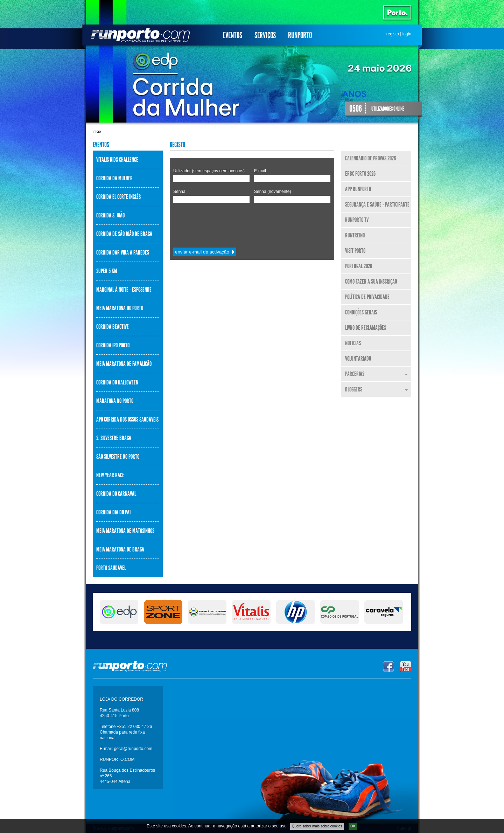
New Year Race (110, 475)
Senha (179, 192)
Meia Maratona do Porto (120, 308)
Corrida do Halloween (117, 382)
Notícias (353, 343)
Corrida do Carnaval (116, 494)
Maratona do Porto (115, 401)
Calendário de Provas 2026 (370, 158)
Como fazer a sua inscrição (371, 282)
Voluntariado (358, 359)
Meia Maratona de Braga (120, 549)
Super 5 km (107, 271)
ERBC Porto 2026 (360, 174)
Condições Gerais (361, 312)
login (407, 34)
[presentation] (226, 223)
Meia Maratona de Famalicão (124, 364)
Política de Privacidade (367, 297)
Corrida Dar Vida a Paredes (123, 252)
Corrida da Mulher (114, 178)
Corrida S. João (110, 215)
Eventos (233, 35)
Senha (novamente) (272, 192)
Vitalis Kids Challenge (117, 160)
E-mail (260, 171)
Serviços (265, 35)
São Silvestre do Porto (118, 457)
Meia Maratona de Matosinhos (125, 531)
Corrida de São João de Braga (124, 234)
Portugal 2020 (359, 266)
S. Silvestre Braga (114, 438)
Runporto (300, 35)
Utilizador (209, 171)
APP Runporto (358, 189)
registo (393, 34)
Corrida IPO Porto (113, 345)
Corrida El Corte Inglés (118, 197)
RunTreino (355, 235)
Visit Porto (355, 251)
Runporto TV (357, 220)
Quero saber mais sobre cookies (317, 826)
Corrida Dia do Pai (113, 512)
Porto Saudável (111, 568)
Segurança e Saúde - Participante (377, 204)
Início (97, 131)
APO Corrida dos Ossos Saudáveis (127, 419)
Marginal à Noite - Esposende (124, 290)
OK (353, 826)
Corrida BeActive (113, 327)
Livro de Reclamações (366, 328)
